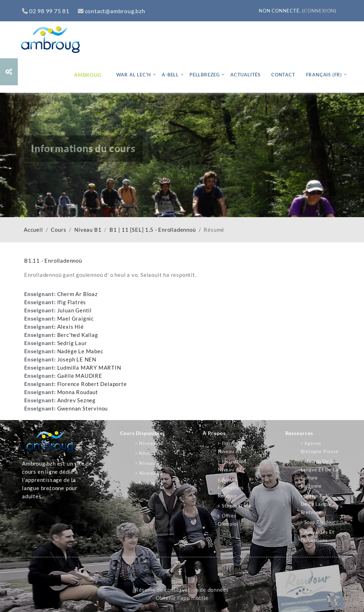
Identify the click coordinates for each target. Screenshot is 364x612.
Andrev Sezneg (76, 400)
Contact (283, 75)
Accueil (33, 230)
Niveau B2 (151, 473)
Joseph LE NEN (77, 359)
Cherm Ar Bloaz (77, 294)
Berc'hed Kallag (78, 335)
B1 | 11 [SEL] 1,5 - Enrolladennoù (152, 230)
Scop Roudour (320, 522)
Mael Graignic (76, 319)
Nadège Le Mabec (80, 351)
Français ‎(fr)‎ (324, 75)
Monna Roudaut (78, 392)
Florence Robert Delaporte (92, 384)
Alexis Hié (71, 327)
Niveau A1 (151, 443)
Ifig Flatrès (72, 302)
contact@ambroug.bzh (112, 11)
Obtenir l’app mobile (182, 598)
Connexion (319, 11)
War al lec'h (134, 75)
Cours (58, 230)
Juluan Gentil (74, 310)
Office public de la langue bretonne (317, 504)
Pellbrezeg (205, 75)
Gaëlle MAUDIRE (80, 376)
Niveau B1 (88, 230)
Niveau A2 (151, 453)
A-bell (170, 75)
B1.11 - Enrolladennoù (53, 261)
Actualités (245, 75)
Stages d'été (237, 506)
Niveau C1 (151, 483)
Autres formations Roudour (231, 488)
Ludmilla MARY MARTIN (89, 368)
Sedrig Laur (72, 343)
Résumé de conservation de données (182, 590)
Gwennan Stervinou (83, 409)
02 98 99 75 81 (46, 11)
